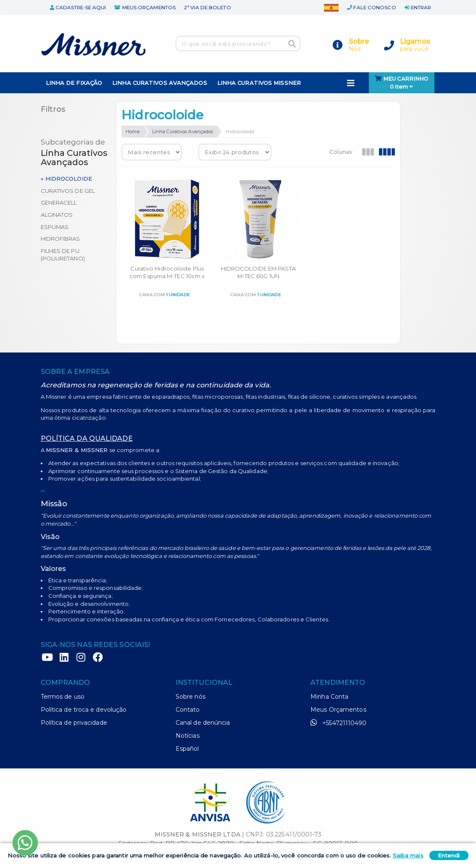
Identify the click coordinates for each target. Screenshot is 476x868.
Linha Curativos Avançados (183, 132)
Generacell (59, 203)
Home (132, 132)
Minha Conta (329, 697)
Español (187, 749)
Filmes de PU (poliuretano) (63, 255)
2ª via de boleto (208, 8)
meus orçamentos (145, 8)
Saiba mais (408, 855)
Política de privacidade (74, 723)
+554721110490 (338, 723)
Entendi (449, 855)
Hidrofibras (60, 239)
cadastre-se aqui (78, 8)
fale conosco (371, 8)
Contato (188, 710)
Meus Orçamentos (338, 710)
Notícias (188, 736)
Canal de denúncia (203, 723)
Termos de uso (63, 697)
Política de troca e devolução (84, 710)
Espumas (55, 227)
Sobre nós (191, 697)
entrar (418, 8)
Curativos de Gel (68, 191)
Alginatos (57, 215)
